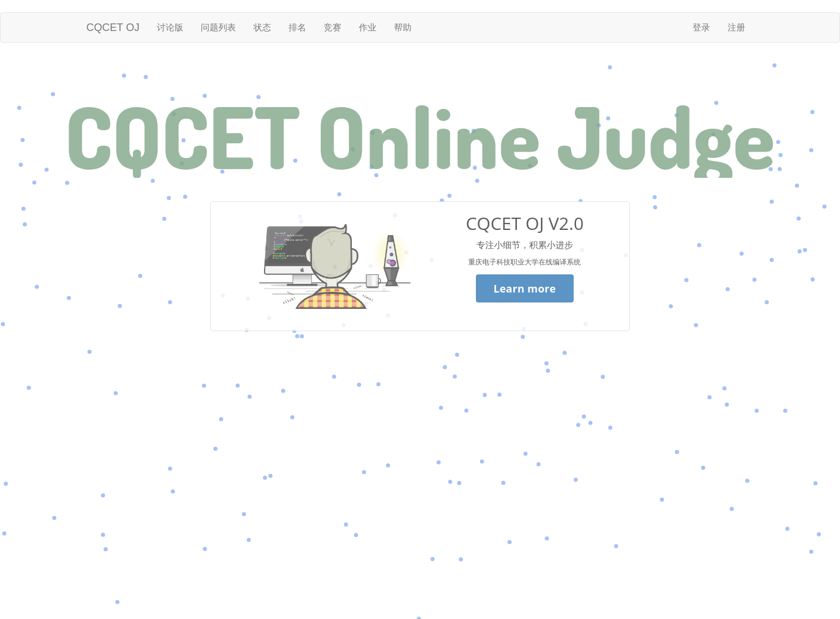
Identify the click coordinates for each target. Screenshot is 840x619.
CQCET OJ (113, 27)
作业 (368, 27)
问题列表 (218, 27)
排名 (297, 27)
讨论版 (170, 27)
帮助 (403, 27)
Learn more (525, 288)
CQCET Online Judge (420, 136)
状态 (262, 27)
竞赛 (332, 27)
